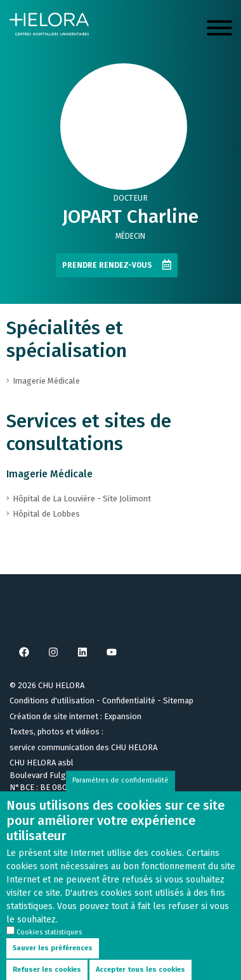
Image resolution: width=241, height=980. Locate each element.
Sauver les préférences (53, 959)
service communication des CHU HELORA (83, 747)
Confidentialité (129, 700)
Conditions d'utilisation (52, 700)
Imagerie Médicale (49, 474)
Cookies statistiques (49, 944)
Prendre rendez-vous (107, 265)
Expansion (123, 716)
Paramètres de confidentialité (120, 792)
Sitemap (178, 700)
